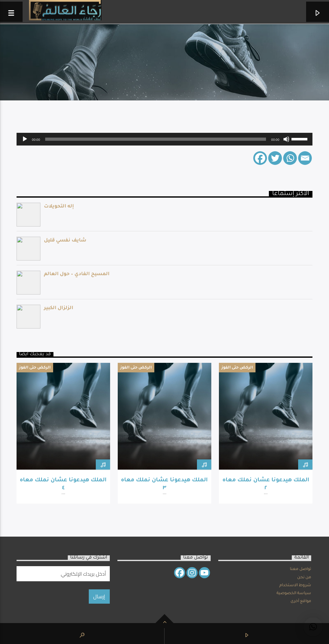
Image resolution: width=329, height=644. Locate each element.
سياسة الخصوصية (294, 593)
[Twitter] (275, 158)
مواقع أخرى (301, 601)
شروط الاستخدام (295, 586)
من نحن (304, 578)
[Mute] (286, 139)
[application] (165, 139)
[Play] (25, 139)
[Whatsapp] (290, 158)
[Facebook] (260, 158)
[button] (313, 627)
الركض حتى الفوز (35, 368)
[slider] (156, 139)
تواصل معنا (301, 569)
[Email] (305, 158)
